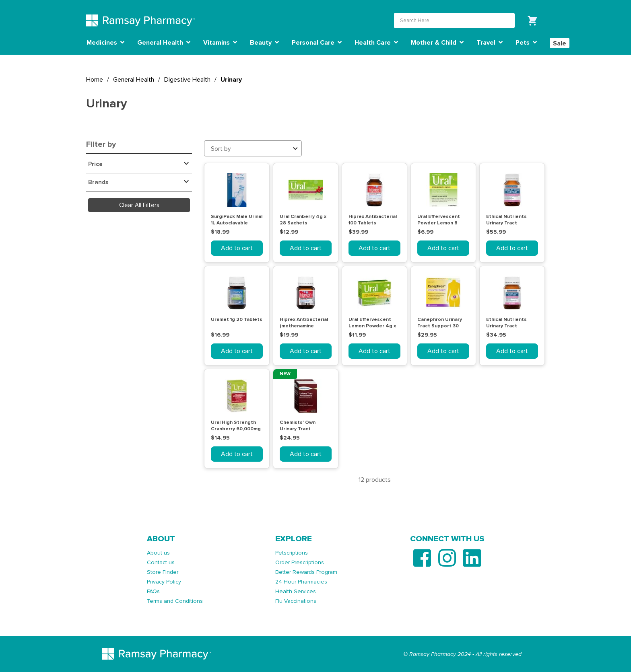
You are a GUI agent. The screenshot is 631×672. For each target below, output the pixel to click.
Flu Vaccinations (296, 601)
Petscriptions (292, 553)
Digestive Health (187, 80)
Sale (560, 43)
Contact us (161, 562)
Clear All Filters (139, 205)
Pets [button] (526, 43)
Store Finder (163, 572)
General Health (134, 80)
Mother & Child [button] (437, 43)
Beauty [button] (264, 43)
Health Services (296, 591)
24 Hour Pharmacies (301, 582)
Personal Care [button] (317, 43)
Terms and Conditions (175, 601)
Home (95, 80)
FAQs (153, 591)
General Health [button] (164, 43)
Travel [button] (490, 43)
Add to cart (237, 248)
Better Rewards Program (306, 572)
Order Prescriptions (300, 562)
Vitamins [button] (220, 43)
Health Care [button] (376, 43)
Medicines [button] (105, 43)
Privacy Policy (164, 582)
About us (158, 553)
